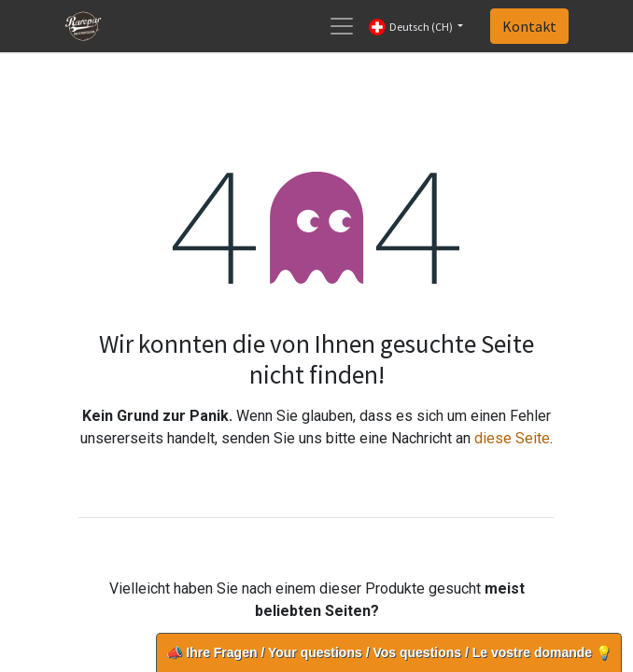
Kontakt (529, 26)
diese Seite (512, 438)
